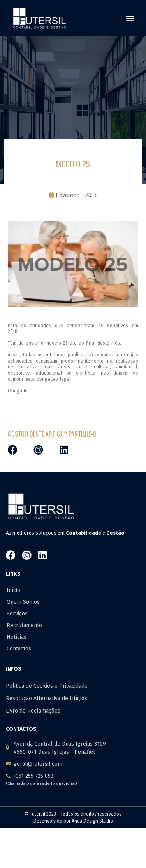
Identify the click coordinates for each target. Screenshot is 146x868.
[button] (130, 18)
